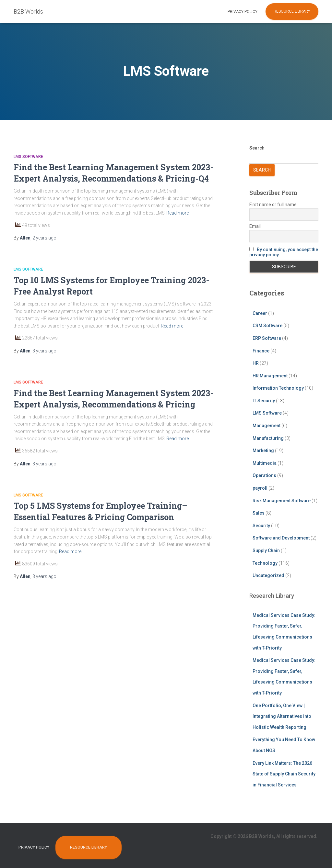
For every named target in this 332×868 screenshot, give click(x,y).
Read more (178, 213)
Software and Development (281, 538)
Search (257, 148)
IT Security (264, 401)
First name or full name (273, 205)
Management (267, 426)
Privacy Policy (243, 12)
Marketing (263, 451)
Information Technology (278, 388)
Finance (261, 351)
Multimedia (265, 463)
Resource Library (292, 11)
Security (261, 526)
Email (255, 226)
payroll (260, 488)
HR (256, 363)
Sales (259, 513)
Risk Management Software (282, 501)
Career (260, 313)
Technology (265, 563)
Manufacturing (268, 438)
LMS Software (28, 157)
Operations (264, 475)
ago (44, 238)
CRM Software (267, 326)
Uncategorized (268, 575)
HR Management (270, 376)
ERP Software (267, 338)
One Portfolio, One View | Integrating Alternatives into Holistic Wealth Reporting (282, 716)
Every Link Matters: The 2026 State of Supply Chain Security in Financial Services (284, 774)
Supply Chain (266, 551)
